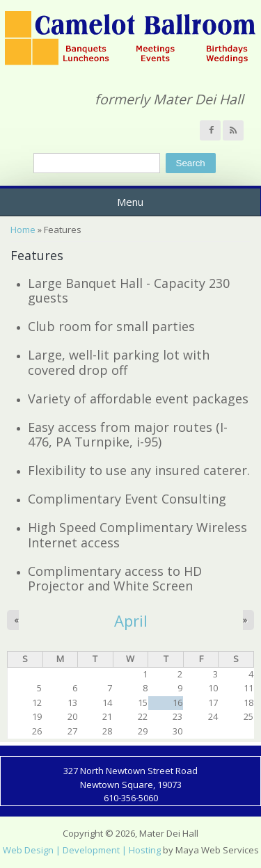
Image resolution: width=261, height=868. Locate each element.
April (131, 620)
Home (23, 230)
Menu (130, 202)
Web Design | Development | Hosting (82, 850)
